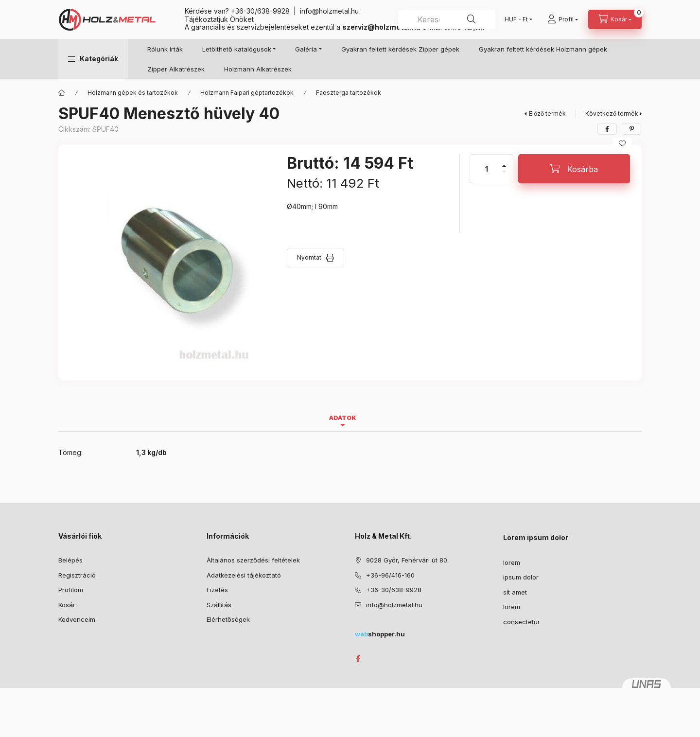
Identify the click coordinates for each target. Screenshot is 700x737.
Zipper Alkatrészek (176, 69)
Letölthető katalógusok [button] (237, 49)
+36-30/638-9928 (260, 11)
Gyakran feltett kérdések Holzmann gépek (543, 49)
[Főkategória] (62, 93)
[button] (93, 59)
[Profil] (563, 19)
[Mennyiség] (487, 169)
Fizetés (217, 590)
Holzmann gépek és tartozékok (133, 93)
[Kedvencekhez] (622, 143)
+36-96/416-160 (390, 575)
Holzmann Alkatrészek (258, 69)
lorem (512, 562)
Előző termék (547, 114)
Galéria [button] (306, 49)
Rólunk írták (165, 49)
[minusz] (504, 176)
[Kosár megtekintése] (615, 19)
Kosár (67, 605)
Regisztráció (77, 575)
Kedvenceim (77, 619)
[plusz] (504, 162)
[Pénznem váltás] (516, 19)
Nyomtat (309, 257)
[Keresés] (472, 19)
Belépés (70, 560)
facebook (358, 659)
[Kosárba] (574, 169)
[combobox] (447, 19)
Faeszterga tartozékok (349, 93)
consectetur (522, 622)
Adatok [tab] (343, 418)
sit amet (515, 592)
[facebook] (607, 129)
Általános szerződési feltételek (253, 560)
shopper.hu (380, 634)
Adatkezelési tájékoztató (244, 575)
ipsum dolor (521, 577)
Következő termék (612, 114)
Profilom (71, 590)
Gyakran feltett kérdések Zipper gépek (400, 49)
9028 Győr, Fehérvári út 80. (407, 560)
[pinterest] (631, 129)
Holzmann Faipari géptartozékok (247, 93)
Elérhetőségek (228, 619)
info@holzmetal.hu (329, 11)
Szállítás (219, 605)
